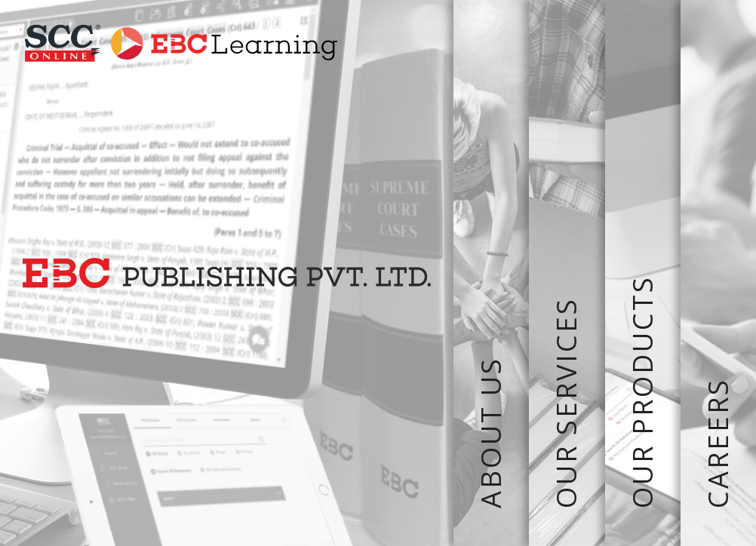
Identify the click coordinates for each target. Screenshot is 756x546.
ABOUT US (491, 273)
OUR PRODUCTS (643, 273)
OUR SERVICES (567, 273)
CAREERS (718, 273)
